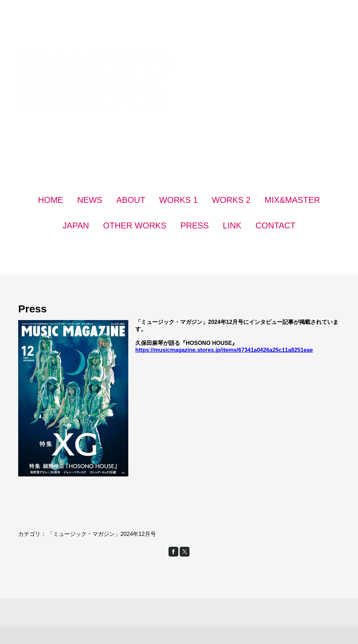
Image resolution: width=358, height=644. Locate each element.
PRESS (195, 225)
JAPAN (76, 225)
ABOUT (131, 200)
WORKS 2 (231, 200)
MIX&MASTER (292, 200)
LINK (232, 225)
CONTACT (275, 225)
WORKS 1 (178, 200)
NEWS (90, 200)
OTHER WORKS (135, 225)
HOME (51, 200)
